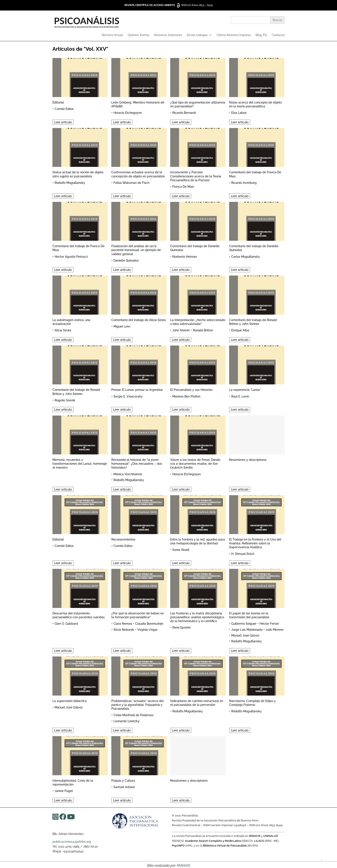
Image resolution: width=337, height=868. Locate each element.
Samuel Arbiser (124, 787)
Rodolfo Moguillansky (70, 183)
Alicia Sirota (63, 330)
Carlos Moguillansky (246, 257)
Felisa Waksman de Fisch (131, 183)
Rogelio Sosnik (65, 400)
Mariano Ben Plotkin (186, 396)
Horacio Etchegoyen (128, 113)
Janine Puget (64, 791)
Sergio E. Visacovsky (128, 396)
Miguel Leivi (122, 326)
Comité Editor (64, 109)
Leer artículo (63, 122)
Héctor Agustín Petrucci (71, 257)
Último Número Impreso (234, 35)
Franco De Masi (183, 187)
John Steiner (181, 330)
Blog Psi (261, 35)
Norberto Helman (185, 257)
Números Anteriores (168, 35)
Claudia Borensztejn (149, 624)
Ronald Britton (203, 330)
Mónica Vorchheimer (128, 474)
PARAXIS (183, 866)
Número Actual (112, 35)
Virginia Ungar (147, 630)
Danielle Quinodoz (126, 260)
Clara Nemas (123, 624)
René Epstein (182, 627)
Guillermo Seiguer (244, 624)
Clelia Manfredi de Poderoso (133, 715)
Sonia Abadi (181, 550)
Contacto (278, 35)
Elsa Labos (239, 113)
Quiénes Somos (139, 35)
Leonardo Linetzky (126, 721)
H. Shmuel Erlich (243, 554)
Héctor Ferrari (269, 624)
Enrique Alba (240, 330)
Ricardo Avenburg (244, 183)
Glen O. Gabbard (66, 624)
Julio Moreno (275, 630)
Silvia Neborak (124, 630)
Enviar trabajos (197, 35)
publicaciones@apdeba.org (72, 842)
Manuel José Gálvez (245, 635)
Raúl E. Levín (240, 396)
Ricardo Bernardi (184, 113)
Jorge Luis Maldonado (247, 630)
